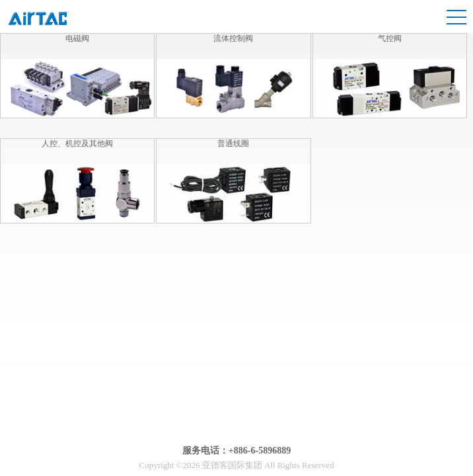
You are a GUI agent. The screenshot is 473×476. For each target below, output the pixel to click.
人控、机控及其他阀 (77, 143)
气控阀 (390, 38)
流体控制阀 (233, 38)
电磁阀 (77, 38)
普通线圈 (233, 143)
